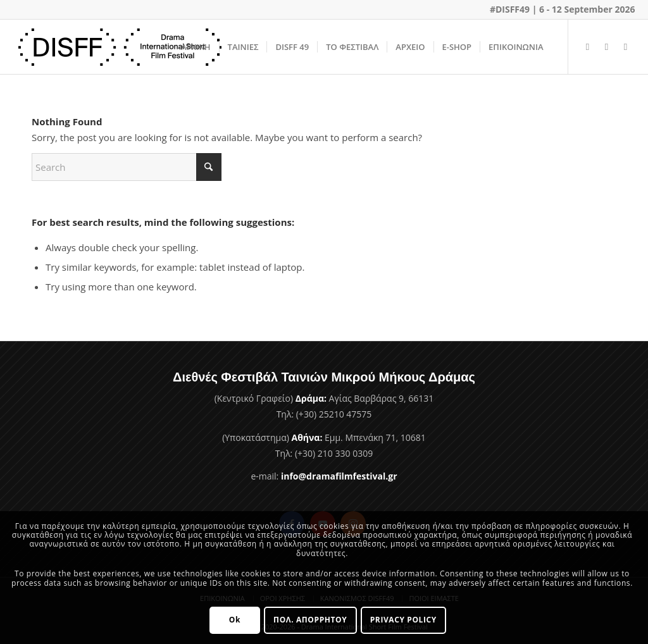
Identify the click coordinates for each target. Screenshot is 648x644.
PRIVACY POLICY (403, 620)
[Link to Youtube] (607, 46)
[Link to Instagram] (626, 46)
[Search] (127, 167)
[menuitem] (196, 47)
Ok (235, 620)
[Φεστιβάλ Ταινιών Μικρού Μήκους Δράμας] (120, 47)
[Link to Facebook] (588, 46)
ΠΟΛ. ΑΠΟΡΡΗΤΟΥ (310, 620)
